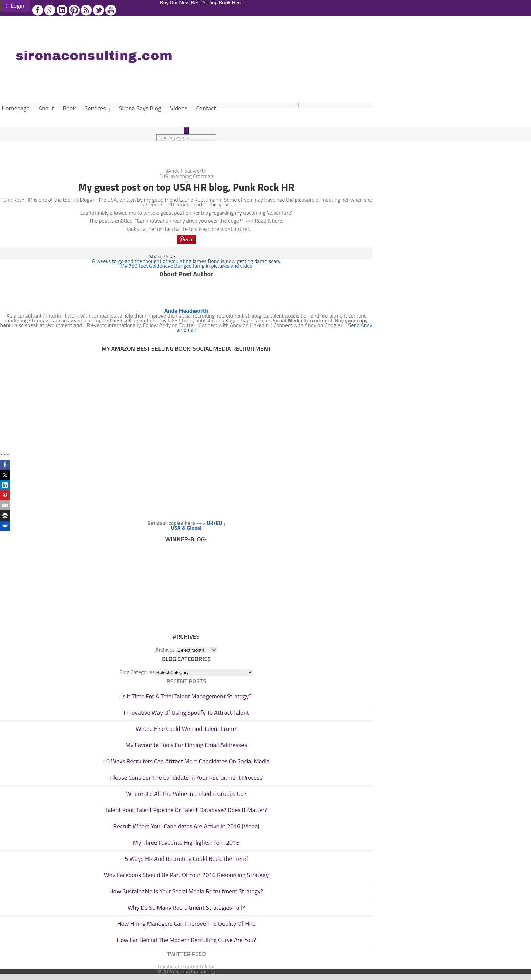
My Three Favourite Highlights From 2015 (186, 842)
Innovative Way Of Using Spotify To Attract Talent (186, 712)
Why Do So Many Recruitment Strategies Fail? (186, 907)
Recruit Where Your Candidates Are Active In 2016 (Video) (186, 826)
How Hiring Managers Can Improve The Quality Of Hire (186, 924)
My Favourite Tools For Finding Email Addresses (186, 745)
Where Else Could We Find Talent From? (186, 729)
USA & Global (186, 528)
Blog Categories (137, 672)
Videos (179, 108)
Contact (206, 108)
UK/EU (215, 523)
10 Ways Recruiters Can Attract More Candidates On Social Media (186, 761)
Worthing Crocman (192, 176)
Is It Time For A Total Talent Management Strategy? (186, 696)
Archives (165, 650)
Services (95, 108)
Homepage (16, 108)
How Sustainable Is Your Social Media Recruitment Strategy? (186, 891)
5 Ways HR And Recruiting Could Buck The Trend (186, 859)
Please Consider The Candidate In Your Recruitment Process (186, 777)
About (46, 108)
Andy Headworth (187, 171)
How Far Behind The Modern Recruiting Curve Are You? (186, 940)
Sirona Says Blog (140, 108)
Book (69, 108)
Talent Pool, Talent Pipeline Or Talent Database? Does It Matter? (186, 810)
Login (15, 6)
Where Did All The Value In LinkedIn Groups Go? (186, 794)
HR (165, 176)
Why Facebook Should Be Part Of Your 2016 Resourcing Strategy (186, 875)
